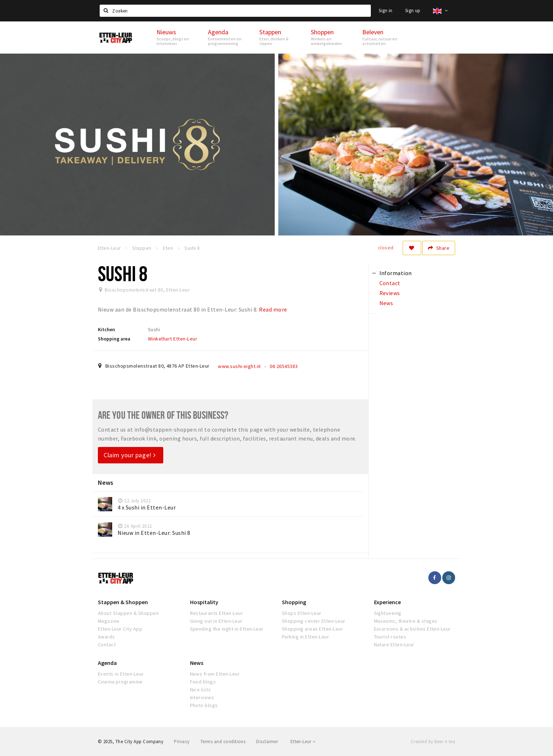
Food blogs (203, 682)
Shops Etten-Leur (302, 613)
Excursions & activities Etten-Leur (412, 629)
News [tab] (386, 303)
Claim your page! (130, 455)
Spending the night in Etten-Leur (227, 629)
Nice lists (201, 690)
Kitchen (106, 329)
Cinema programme (120, 682)
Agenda (107, 663)
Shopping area (114, 339)
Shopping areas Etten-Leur (312, 629)
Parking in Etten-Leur (305, 637)
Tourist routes (390, 637)
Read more (273, 309)
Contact (107, 645)
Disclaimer (267, 742)
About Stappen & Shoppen (128, 613)
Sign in (386, 11)
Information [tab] (396, 273)
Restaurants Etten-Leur (217, 613)
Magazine (109, 621)
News (197, 663)
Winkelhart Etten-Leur (173, 339)
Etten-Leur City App (120, 629)
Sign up (413, 11)
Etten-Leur (303, 742)
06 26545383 (284, 366)
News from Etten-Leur (215, 674)
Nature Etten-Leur (394, 645)
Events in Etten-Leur (121, 674)
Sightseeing (388, 613)
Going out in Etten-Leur (216, 621)
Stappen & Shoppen (123, 602)
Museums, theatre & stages (406, 621)
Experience (387, 602)
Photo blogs (204, 705)
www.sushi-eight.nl (239, 366)
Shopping (294, 602)
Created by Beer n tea (433, 742)
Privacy (182, 742)
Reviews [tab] (390, 293)
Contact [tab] (390, 283)
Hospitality (204, 602)
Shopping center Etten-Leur (313, 621)
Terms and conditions (223, 742)
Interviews (202, 697)
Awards (106, 637)
